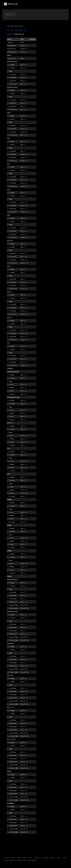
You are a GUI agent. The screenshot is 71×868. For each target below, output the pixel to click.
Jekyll (24, 860)
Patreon (6, 858)
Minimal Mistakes (32, 860)
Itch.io (30, 858)
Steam (24, 858)
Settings (10, 34)
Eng (8, 30)
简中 (25, 30)
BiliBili (58, 858)
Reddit (19, 858)
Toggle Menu (9, 14)
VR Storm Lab (12, 4)
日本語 (16, 30)
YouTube (52, 858)
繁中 (12, 30)
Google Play (37, 858)
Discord (13, 858)
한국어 (21, 30)
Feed (64, 858)
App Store (45, 858)
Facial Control (15, 26)
